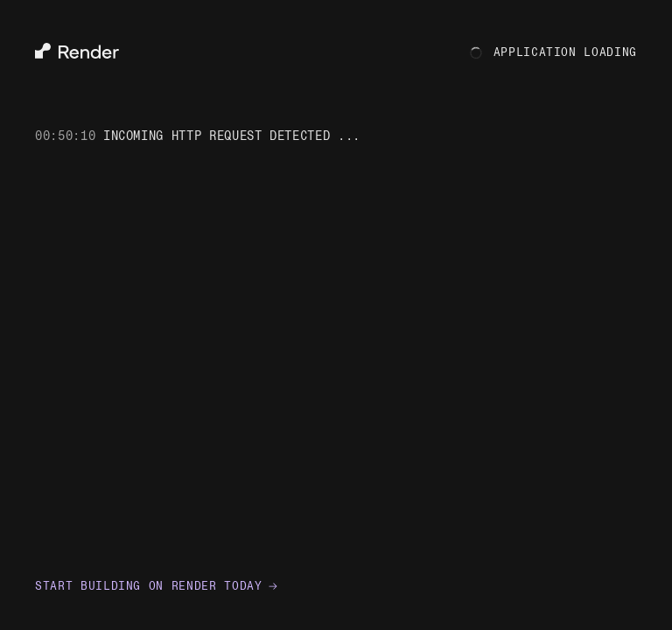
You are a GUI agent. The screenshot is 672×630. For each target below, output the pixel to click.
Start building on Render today (157, 586)
